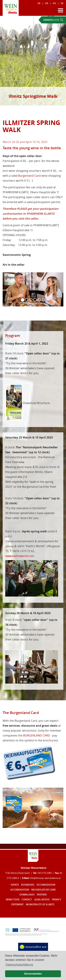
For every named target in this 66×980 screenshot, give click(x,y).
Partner (42, 895)
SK (62, 3)
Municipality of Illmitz (40, 904)
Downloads (27, 895)
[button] (7, 289)
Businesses (28, 885)
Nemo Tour (13, 900)
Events (15, 885)
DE (39, 3)
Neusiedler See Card (44, 890)
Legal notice (42, 900)
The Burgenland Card (21, 713)
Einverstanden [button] (33, 974)
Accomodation (46, 885)
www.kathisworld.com (20, 556)
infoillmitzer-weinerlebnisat (45, 878)
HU (54, 3)
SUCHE (53, 20)
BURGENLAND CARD (37, 735)
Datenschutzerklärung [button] (19, 965)
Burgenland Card (29, 176)
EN (47, 3)
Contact (27, 900)
